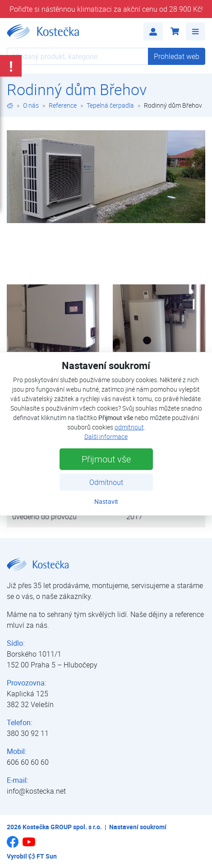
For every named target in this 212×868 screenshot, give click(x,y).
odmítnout (129, 427)
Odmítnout (106, 482)
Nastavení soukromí (138, 827)
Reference (63, 105)
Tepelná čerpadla (110, 105)
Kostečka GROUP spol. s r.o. (62, 827)
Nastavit (106, 501)
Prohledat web (177, 56)
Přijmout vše (106, 459)
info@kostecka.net (36, 791)
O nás (31, 105)
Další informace (106, 436)
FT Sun (43, 856)
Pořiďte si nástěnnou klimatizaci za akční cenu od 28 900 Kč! (106, 9)
